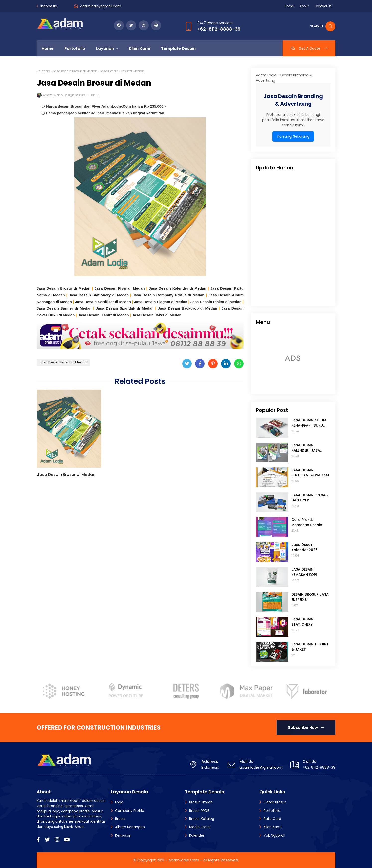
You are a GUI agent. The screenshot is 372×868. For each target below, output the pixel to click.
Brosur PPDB (199, 811)
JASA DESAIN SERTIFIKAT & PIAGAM (310, 473)
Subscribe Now (306, 728)
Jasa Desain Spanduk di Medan (125, 308)
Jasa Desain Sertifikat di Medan (103, 302)
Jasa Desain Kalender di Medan (178, 288)
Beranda (43, 71)
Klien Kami (273, 827)
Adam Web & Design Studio (64, 95)
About (304, 6)
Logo (119, 802)
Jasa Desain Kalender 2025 (305, 547)
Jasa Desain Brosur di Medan (75, 71)
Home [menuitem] (48, 48)
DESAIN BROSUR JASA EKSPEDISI (310, 597)
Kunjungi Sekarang (293, 136)
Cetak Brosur (275, 802)
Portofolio (272, 811)
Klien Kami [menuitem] (140, 48)
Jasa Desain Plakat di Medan (216, 302)
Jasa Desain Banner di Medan (64, 308)
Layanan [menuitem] (105, 48)
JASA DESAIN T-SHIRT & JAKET (310, 647)
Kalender (197, 835)
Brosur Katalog (202, 819)
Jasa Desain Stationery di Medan (99, 295)
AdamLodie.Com (184, 860)
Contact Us (323, 6)
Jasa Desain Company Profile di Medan (169, 295)
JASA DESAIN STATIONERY (302, 622)
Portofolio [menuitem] (75, 48)
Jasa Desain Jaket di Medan (157, 315)
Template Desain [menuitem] (178, 48)
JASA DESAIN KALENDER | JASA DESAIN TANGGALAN (309, 448)
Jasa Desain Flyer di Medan (120, 288)
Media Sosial (200, 827)
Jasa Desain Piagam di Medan (161, 302)
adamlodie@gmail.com (101, 6)
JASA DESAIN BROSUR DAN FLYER (310, 497)
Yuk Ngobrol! (274, 835)
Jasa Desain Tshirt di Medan (103, 315)
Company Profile (130, 811)
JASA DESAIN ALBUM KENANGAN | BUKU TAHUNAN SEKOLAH (309, 423)
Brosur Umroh (201, 802)
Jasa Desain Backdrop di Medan (187, 308)
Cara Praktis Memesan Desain (307, 522)
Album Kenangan (130, 827)
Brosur (120, 819)
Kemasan (123, 835)
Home (289, 6)
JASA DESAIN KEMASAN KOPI (304, 572)
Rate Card (272, 819)
